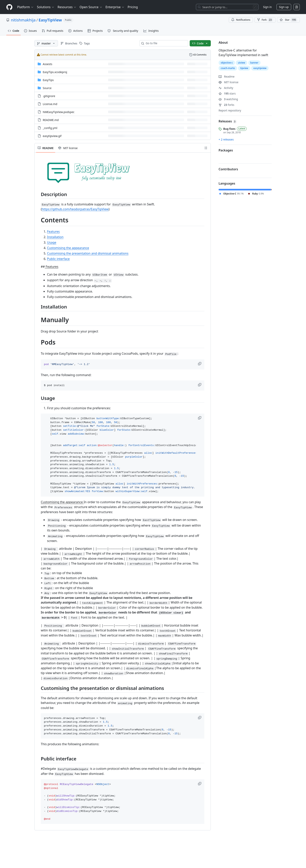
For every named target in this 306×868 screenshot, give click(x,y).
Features (53, 232)
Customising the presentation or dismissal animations (102, 688)
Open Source (91, 7)
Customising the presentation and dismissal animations (88, 253)
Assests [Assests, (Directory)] (48, 64)
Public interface (58, 259)
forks (226, 105)
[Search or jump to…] (227, 7)
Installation (55, 237)
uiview (242, 63)
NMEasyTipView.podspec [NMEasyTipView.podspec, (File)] (59, 112)
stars (227, 93)
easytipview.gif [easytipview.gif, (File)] (52, 136)
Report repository (230, 110)
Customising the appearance (68, 248)
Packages (226, 150)
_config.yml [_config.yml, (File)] (50, 128)
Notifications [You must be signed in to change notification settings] (241, 20)
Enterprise (115, 7)
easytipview (260, 68)
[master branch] (46, 43)
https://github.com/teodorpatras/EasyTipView (75, 209)
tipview (244, 68)
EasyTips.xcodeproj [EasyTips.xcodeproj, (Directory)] (55, 72)
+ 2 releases (226, 139)
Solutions (46, 7)
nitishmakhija (23, 20)
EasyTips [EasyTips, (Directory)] (48, 80)
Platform (25, 7)
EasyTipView (50, 20)
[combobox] (165, 43)
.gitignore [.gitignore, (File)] (49, 96)
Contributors (228, 169)
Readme (227, 76)
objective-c (227, 63)
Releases (228, 121)
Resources (67, 7)
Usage (52, 242)
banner (254, 63)
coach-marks (228, 68)
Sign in (267, 7)
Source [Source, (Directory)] (47, 88)
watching (228, 99)
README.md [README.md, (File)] (51, 120)
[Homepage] (9, 7)
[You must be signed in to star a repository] (288, 20)
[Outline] (206, 148)
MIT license (229, 82)
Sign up (284, 7)
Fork (265, 20)
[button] (200, 364)
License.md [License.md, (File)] (50, 104)
